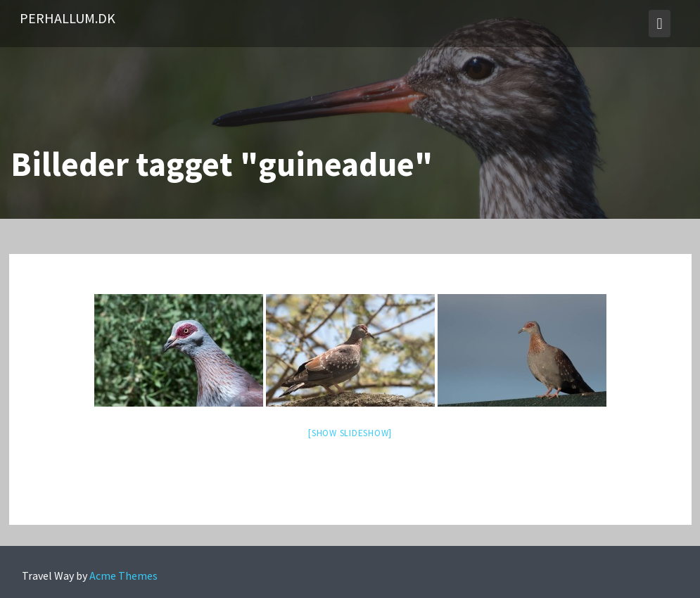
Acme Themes (123, 575)
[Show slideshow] (350, 433)
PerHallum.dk (68, 18)
